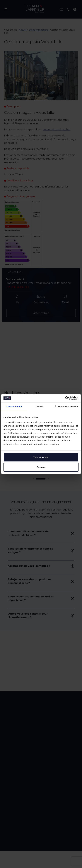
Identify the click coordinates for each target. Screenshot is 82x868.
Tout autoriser (41, 457)
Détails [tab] (39, 406)
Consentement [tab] (14, 406)
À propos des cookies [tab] (67, 406)
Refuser (41, 467)
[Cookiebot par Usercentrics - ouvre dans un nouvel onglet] (65, 398)
